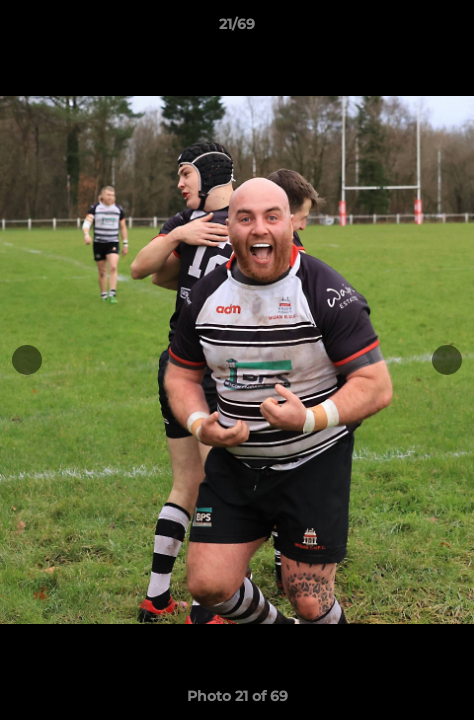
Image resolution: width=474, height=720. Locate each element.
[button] (450, 29)
